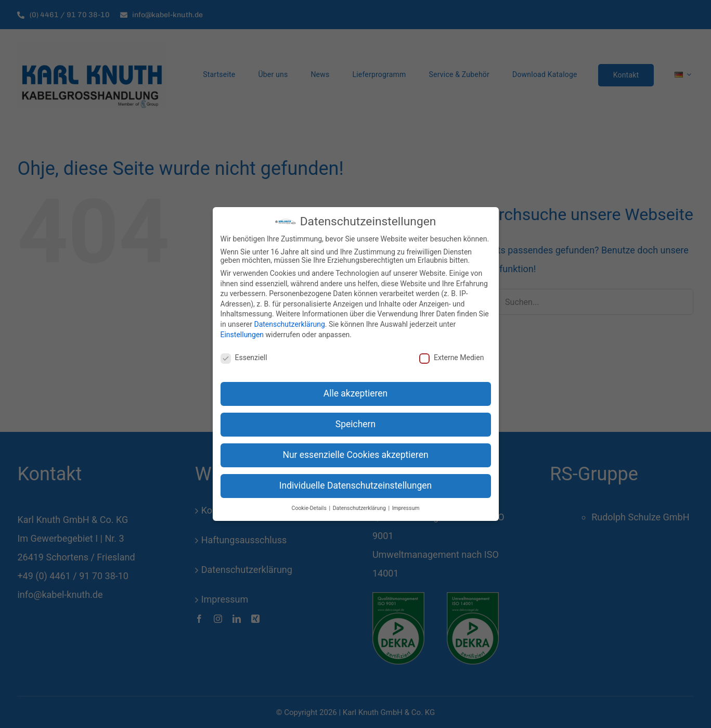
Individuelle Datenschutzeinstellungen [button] (355, 486)
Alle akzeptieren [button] (356, 393)
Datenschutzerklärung (289, 324)
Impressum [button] (406, 508)
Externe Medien (451, 357)
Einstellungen (242, 335)
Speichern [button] (355, 424)
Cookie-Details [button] (310, 508)
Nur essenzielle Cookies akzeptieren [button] (355, 455)
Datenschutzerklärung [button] (360, 508)
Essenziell (244, 357)
